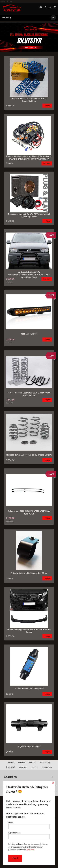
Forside (11, 763)
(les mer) (31, 850)
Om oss (32, 763)
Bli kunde (21, 763)
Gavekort (23, 767)
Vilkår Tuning (45, 763)
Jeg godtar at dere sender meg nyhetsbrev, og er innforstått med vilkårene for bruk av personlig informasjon (28, 847)
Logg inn (34, 767)
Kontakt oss (47, 767)
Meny (7, 18)
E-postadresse (29, 836)
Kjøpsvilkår (11, 767)
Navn (29, 825)
